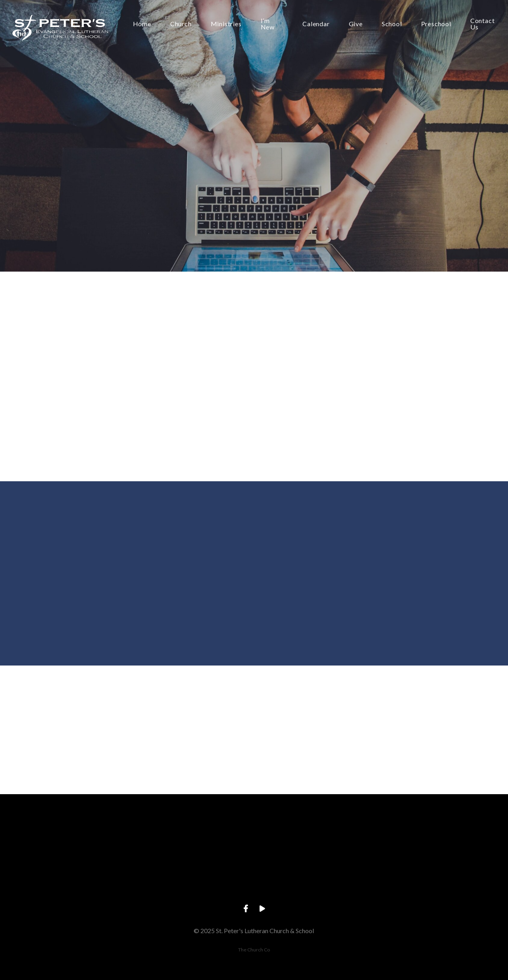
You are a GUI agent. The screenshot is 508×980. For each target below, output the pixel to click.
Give (356, 24)
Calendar (316, 24)
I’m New (268, 24)
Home (142, 24)
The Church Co (254, 950)
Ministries (226, 24)
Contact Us (483, 24)
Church (181, 24)
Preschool (436, 24)
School (392, 24)
